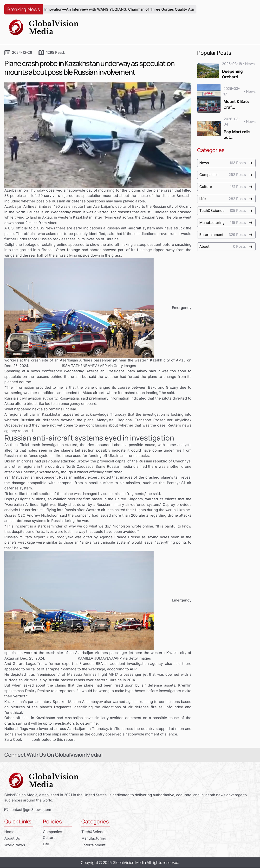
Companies (52, 832)
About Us (12, 838)
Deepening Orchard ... (232, 74)
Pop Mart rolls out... (237, 134)
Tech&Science (94, 832)
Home (9, 832)
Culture (49, 838)
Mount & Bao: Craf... (236, 101)
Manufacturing (94, 838)
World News (15, 845)
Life (46, 844)
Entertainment (93, 845)
